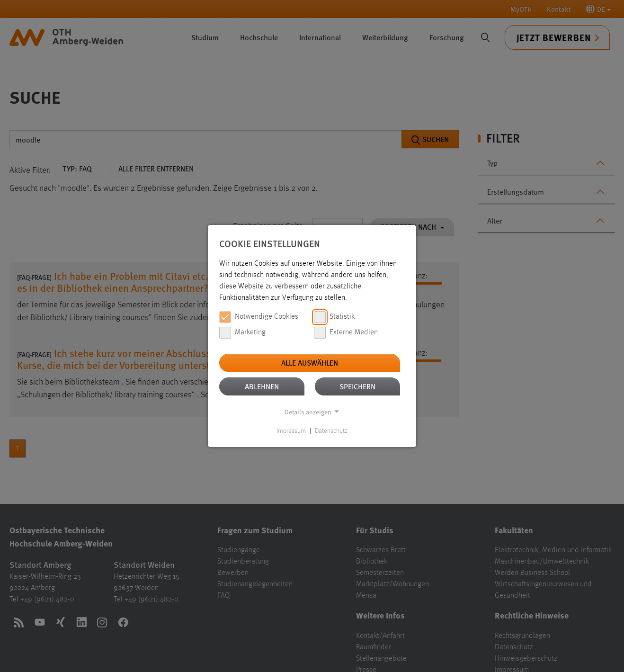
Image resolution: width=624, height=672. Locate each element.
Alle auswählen (310, 363)
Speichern (357, 386)
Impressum (291, 431)
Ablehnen (262, 386)
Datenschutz (331, 431)
